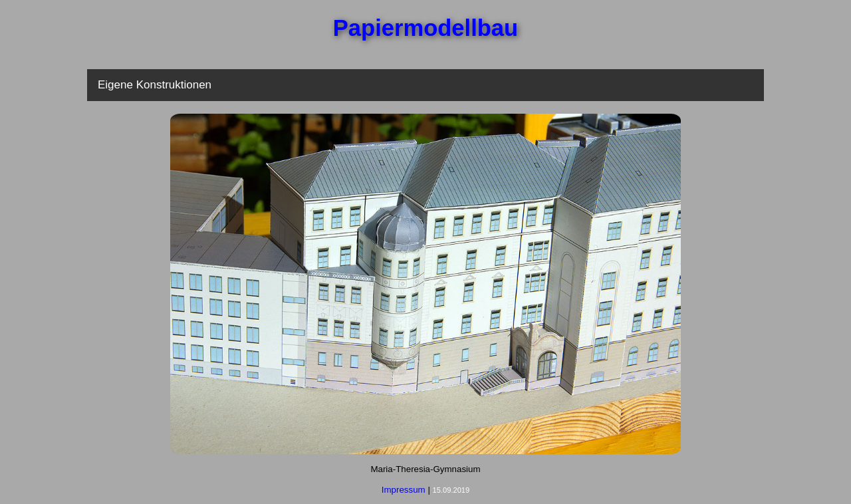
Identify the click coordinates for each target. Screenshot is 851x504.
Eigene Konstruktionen (155, 85)
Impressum (404, 490)
